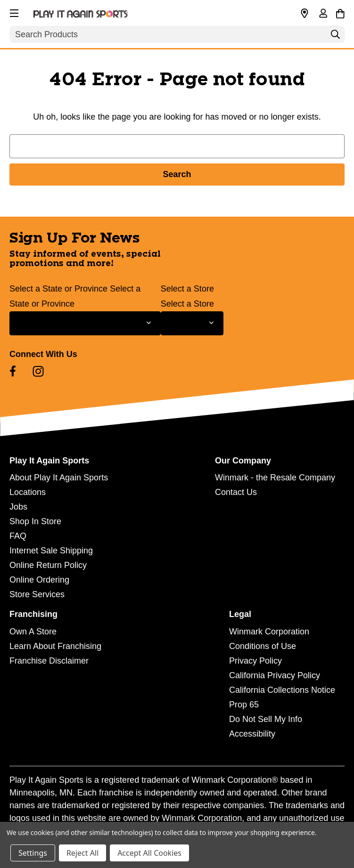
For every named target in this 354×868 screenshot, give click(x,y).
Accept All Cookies (149, 853)
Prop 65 (244, 705)
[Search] (335, 37)
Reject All (82, 853)
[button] (13, 12)
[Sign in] (323, 14)
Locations (28, 492)
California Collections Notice (282, 690)
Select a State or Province (58, 289)
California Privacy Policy (275, 675)
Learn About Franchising (55, 646)
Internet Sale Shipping (51, 551)
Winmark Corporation (269, 632)
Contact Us (236, 492)
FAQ (18, 536)
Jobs (18, 507)
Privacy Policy (255, 661)
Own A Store (33, 632)
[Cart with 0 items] (340, 12)
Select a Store (187, 289)
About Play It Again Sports (59, 478)
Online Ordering (39, 580)
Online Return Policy (48, 565)
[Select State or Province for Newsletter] (85, 323)
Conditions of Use (263, 646)
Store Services (37, 594)
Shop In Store (35, 521)
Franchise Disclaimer (49, 661)
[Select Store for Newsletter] (192, 323)
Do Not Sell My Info (266, 719)
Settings (33, 853)
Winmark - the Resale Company (275, 478)
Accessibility (252, 734)
